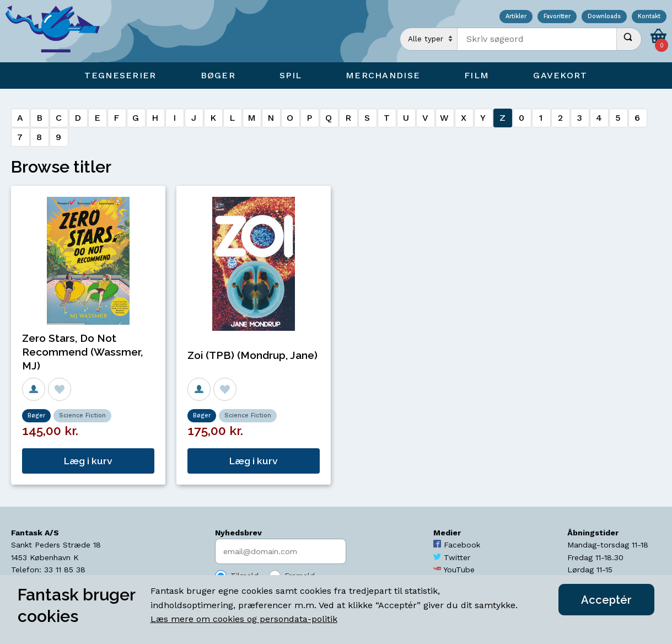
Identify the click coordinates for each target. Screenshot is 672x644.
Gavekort (560, 75)
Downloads (604, 17)
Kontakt (649, 17)
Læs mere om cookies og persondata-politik (244, 619)
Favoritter (557, 17)
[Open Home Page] (58, 31)
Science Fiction (82, 415)
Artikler (516, 17)
